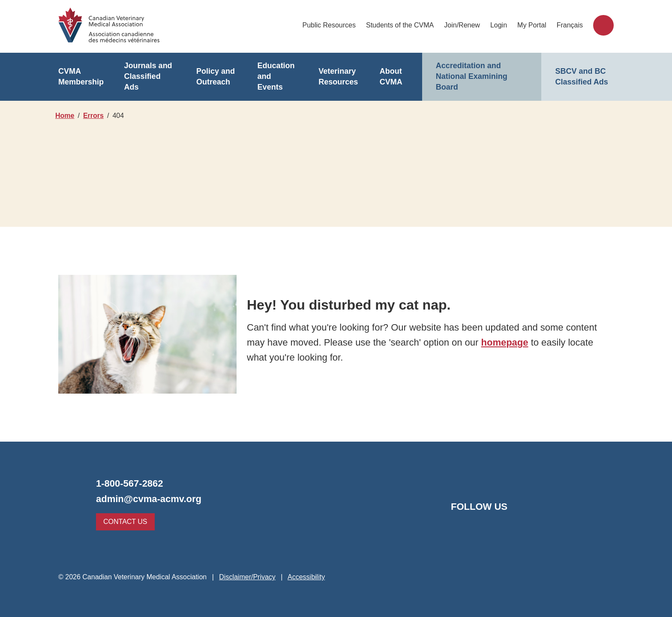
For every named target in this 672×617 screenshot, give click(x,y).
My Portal (533, 25)
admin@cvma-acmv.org (146, 499)
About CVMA (391, 77)
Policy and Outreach (215, 77)
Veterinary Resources (337, 77)
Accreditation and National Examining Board (470, 77)
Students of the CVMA (401, 25)
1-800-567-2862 (132, 483)
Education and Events (277, 77)
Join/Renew (463, 25)
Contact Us (123, 522)
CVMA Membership (80, 77)
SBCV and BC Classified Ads (580, 77)
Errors (95, 116)
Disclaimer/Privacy (246, 577)
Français (570, 25)
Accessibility (307, 577)
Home (65, 116)
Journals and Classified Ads (150, 77)
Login (499, 25)
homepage (502, 342)
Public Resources (330, 25)
